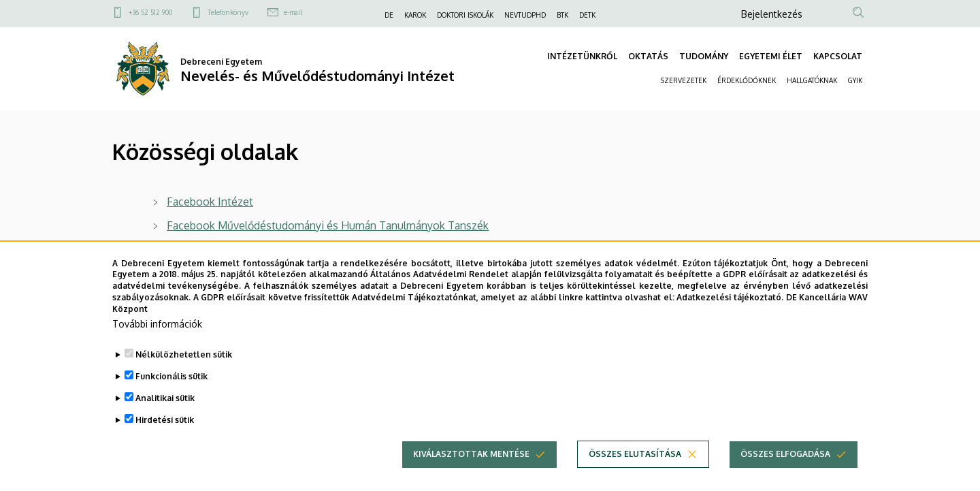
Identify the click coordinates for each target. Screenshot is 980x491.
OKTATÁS (648, 56)
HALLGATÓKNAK (812, 80)
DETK (587, 15)
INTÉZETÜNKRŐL (582, 56)
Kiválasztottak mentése (471, 476)
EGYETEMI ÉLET (771, 56)
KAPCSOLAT (838, 56)
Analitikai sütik (165, 420)
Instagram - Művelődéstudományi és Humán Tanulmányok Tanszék (331, 249)
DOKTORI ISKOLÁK (465, 15)
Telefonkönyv (228, 12)
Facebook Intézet (210, 202)
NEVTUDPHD (525, 15)
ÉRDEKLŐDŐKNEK (747, 80)
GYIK (855, 80)
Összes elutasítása (635, 476)
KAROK (415, 15)
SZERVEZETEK (684, 80)
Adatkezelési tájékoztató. (730, 319)
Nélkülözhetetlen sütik (184, 376)
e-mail (293, 12)
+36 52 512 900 (150, 12)
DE (389, 15)
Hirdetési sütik (165, 442)
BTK (562, 15)
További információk (157, 346)
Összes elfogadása (785, 476)
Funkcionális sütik (171, 398)
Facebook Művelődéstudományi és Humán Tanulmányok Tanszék (328, 225)
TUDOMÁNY (704, 56)
